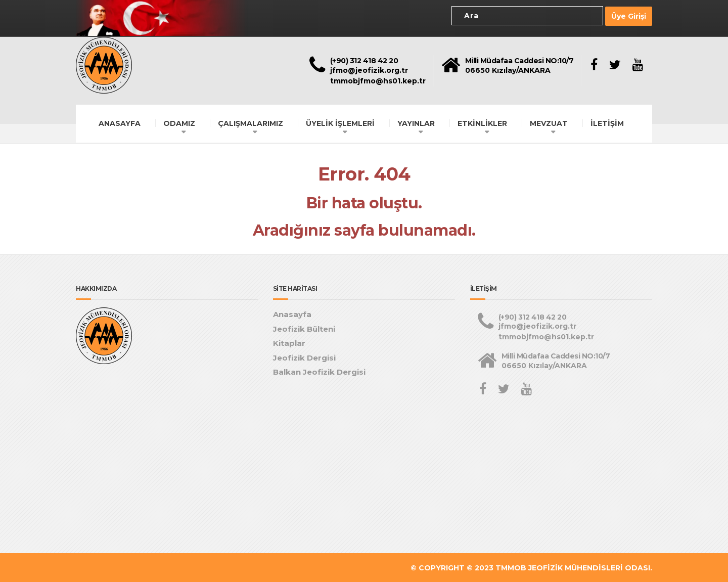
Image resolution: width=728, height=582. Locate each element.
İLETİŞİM (607, 122)
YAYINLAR (416, 122)
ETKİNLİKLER (482, 122)
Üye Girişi (629, 16)
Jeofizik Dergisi (304, 357)
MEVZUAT (549, 122)
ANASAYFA (120, 122)
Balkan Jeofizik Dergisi (319, 371)
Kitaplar (289, 343)
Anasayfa (292, 314)
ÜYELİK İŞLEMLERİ (340, 122)
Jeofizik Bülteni (304, 328)
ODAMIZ (179, 122)
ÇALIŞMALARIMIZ (251, 122)
